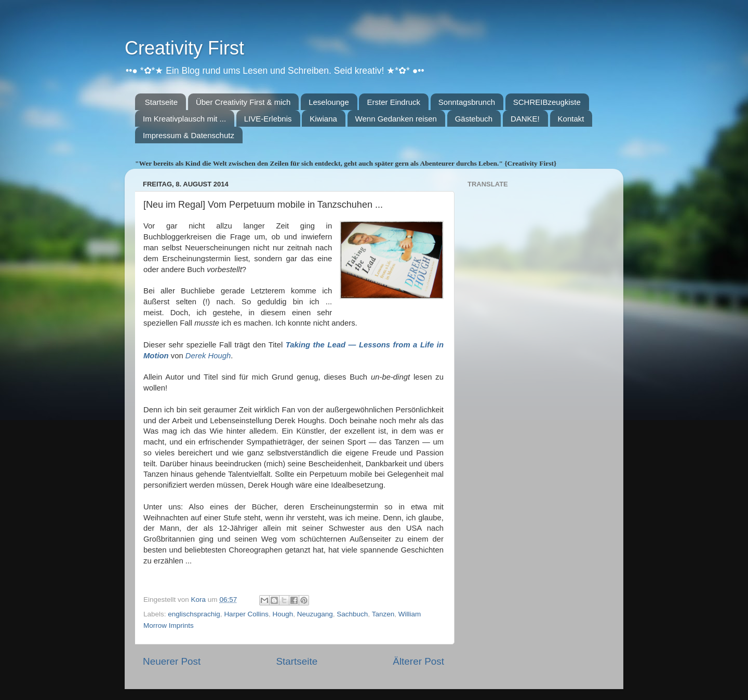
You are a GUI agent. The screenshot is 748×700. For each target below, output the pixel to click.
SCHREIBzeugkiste (547, 102)
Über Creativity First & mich (243, 102)
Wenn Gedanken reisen (396, 119)
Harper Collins (246, 614)
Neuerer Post (172, 661)
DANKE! (525, 119)
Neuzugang (315, 614)
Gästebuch (474, 119)
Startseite (161, 102)
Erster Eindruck (393, 102)
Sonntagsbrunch (467, 102)
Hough (283, 614)
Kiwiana (323, 119)
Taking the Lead (317, 345)
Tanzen (383, 614)
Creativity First (184, 48)
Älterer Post (418, 661)
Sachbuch (352, 614)
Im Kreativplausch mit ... (184, 119)
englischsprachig (194, 614)
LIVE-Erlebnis (268, 119)
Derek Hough (208, 356)
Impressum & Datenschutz (189, 135)
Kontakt (571, 119)
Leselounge (329, 102)
